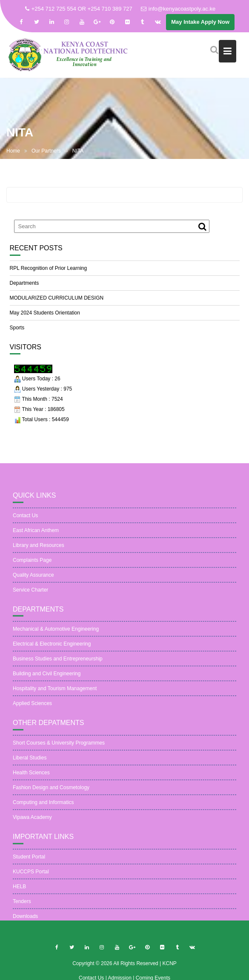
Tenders (22, 905)
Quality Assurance (33, 579)
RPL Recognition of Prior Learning (49, 268)
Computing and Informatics (43, 806)
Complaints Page (32, 564)
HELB (19, 890)
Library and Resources (39, 549)
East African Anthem (36, 534)
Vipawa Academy (32, 821)
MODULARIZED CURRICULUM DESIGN (57, 298)
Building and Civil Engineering (47, 678)
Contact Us (25, 519)
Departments (24, 283)
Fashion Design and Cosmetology (51, 791)
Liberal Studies (30, 762)
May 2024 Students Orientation (45, 313)
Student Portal (29, 861)
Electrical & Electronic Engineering (52, 648)
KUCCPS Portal (31, 875)
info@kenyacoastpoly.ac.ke (178, 9)
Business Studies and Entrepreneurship (58, 663)
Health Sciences (31, 776)
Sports (17, 328)
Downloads (25, 920)
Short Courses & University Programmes (59, 747)
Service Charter (30, 594)
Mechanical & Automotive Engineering (56, 633)
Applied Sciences (32, 708)
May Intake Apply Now (200, 22)
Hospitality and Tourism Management (55, 693)
